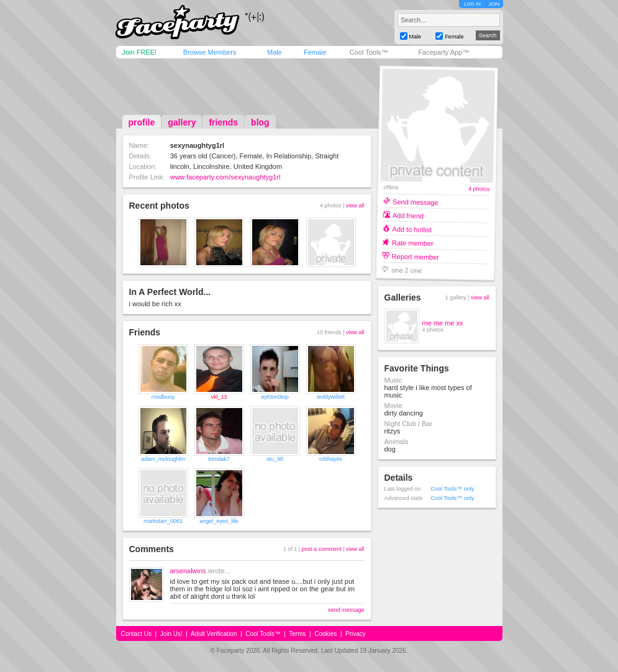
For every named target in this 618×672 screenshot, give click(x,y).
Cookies (325, 634)
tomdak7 (219, 459)
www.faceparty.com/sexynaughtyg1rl (225, 177)
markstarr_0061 (163, 521)
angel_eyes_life (219, 521)
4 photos (479, 189)
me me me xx (443, 323)
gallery (182, 122)
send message (346, 610)
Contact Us (136, 634)
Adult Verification (214, 634)
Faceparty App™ (443, 52)
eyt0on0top (275, 397)
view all (355, 206)
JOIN (494, 4)
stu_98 (275, 459)
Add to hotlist (412, 229)
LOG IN (472, 4)
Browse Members (210, 52)
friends (223, 122)
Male (275, 52)
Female (315, 52)
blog (260, 122)
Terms (297, 634)
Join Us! (171, 634)
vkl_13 (219, 397)
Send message (416, 202)
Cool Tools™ (369, 52)
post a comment (322, 549)
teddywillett (331, 397)
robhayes (331, 459)
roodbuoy (163, 397)
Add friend (407, 215)
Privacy (356, 634)
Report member (415, 256)
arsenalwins (188, 571)
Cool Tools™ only (453, 489)
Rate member (412, 243)
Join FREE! (140, 52)
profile (142, 122)
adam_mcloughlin (163, 459)
